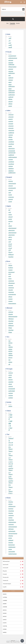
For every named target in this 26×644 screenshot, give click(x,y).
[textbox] (13, 9)
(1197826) (5, 597)
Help (11, 642)
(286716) (5, 610)
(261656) (5, 613)
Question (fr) (6, 565)
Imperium (13, 641)
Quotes (18, 23)
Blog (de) (5, 571)
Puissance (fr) (6, 577)
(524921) (5, 620)
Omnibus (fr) (5, 580)
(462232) (5, 594)
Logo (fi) (5, 587)
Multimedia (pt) (6, 561)
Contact (8, 642)
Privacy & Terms (16, 642)
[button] (21, 2)
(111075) (5, 623)
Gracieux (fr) (6, 568)
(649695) (5, 632)
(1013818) (5, 607)
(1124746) (5, 626)
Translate (12, 23)
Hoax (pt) (5, 574)
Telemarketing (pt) (7, 584)
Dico (8, 23)
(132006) (5, 629)
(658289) (5, 604)
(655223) (5, 616)
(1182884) (5, 600)
